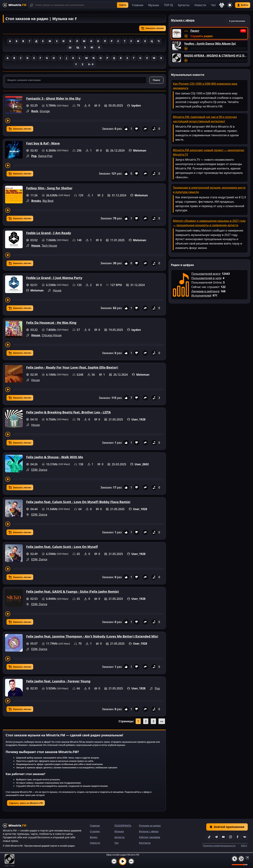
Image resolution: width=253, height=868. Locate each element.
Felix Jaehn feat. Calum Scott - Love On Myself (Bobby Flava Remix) (78, 502)
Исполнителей (201, 295)
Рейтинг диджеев (150, 837)
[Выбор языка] (222, 5)
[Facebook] (238, 837)
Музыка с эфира (149, 831)
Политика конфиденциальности (219, 846)
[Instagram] (231, 837)
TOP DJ (168, 5)
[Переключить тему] (230, 5)
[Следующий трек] (131, 861)
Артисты (184, 5)
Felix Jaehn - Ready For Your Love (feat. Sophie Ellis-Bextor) (72, 367)
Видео (94, 837)
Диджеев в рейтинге (205, 291)
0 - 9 (91, 64)
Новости (200, 5)
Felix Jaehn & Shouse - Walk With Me (55, 457)
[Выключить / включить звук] (235, 859)
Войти (243, 5)
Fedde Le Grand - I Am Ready (49, 233)
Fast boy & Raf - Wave (43, 143)
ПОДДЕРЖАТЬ (123, 826)
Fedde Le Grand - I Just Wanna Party (54, 278)
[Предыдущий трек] (114, 861)
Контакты (145, 843)
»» (162, 721)
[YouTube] (223, 837)
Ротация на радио (150, 826)
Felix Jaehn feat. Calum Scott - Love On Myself (62, 547)
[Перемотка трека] (88, 121)
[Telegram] (216, 837)
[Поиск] (78, 5)
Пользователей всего (206, 274)
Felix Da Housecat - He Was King (51, 323)
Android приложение (227, 827)
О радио (95, 831)
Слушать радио (202, 36)
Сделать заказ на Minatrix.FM (26, 803)
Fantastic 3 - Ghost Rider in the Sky (53, 98)
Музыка (153, 5)
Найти (123, 5)
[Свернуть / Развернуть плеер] (246, 857)
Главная (138, 5)
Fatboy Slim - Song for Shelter (49, 188)
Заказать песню (153, 28)
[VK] (245, 837)
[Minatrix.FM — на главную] (15, 5)
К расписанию (237, 21)
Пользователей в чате (206, 278)
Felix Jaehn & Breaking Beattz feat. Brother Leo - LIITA (68, 412)
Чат (213, 5)
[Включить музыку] (123, 861)
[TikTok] (209, 837)
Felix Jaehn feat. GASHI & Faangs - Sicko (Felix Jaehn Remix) (73, 591)
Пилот (195, 31)
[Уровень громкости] (240, 865)
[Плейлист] (241, 859)
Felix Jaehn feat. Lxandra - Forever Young (58, 681)
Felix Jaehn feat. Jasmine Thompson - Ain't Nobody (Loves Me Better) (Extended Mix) (92, 636)
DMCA (244, 846)
